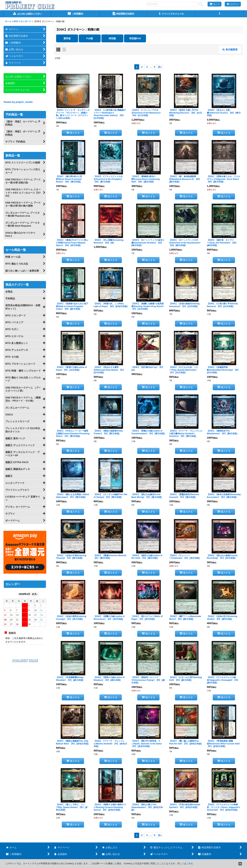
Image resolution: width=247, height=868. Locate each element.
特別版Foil (135, 38)
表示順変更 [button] (230, 50)
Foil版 (90, 38)
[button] (220, 14)
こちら (190, 863)
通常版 (67, 38)
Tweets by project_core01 (18, 102)
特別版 (112, 38)
